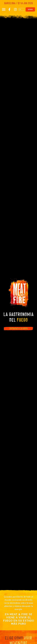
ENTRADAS (30, 9)
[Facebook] (9, 9)
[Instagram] (15, 9)
